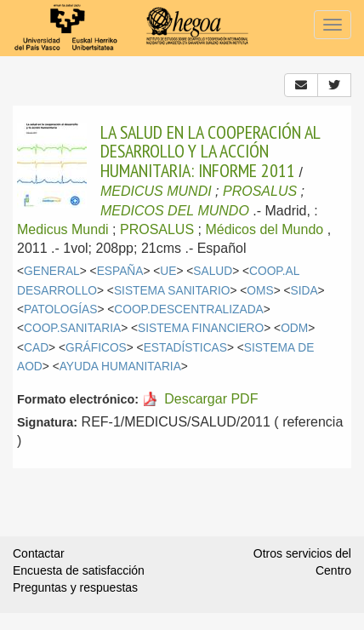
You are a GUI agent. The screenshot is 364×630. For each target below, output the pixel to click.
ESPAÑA (120, 271)
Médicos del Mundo (264, 229)
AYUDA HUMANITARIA (120, 367)
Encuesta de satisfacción (79, 570)
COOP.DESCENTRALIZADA (188, 309)
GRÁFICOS (96, 348)
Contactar (39, 553)
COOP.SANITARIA (72, 328)
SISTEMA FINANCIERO (201, 328)
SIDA (304, 291)
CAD (36, 348)
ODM (294, 328)
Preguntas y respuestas (75, 587)
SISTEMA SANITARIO (172, 291)
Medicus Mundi (63, 229)
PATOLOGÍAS (60, 309)
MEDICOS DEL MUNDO (175, 211)
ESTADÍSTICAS (185, 348)
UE (168, 271)
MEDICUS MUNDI (156, 191)
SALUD (213, 271)
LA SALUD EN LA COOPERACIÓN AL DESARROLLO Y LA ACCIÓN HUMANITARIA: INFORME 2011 (210, 151)
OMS (260, 291)
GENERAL (52, 271)
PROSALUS (260, 191)
